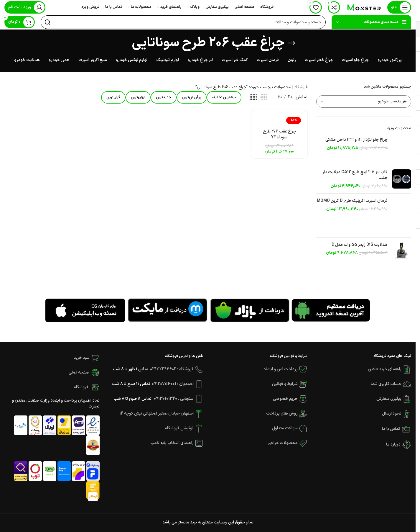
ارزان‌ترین (138, 97)
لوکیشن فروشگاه (179, 428)
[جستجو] (183, 22)
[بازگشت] (291, 43)
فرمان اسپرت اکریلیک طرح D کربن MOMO (352, 201)
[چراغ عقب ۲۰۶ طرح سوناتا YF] (279, 121)
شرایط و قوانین (285, 384)
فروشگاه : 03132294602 (172, 369)
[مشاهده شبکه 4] (264, 98)
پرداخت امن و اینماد (281, 369)
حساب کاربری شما (386, 384)
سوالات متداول (285, 428)
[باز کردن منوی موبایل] (399, 7)
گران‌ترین (113, 97)
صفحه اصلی (79, 373)
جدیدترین (164, 97)
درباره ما (393, 445)
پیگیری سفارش (389, 399)
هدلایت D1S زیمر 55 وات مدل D (360, 245)
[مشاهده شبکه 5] (253, 98)
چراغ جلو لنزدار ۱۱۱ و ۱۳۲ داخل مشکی (356, 140)
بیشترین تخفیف (224, 97)
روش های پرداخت (282, 414)
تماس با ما (391, 429)
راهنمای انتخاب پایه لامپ (172, 443)
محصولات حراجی (283, 443)
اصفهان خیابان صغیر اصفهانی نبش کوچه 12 (157, 414)
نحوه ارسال (392, 414)
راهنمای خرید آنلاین (385, 369)
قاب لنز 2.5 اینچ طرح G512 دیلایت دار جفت (355, 175)
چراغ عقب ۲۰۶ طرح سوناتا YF (279, 135)
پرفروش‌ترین (192, 97)
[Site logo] (364, 7)
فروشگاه (301, 87)
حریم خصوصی (285, 399)
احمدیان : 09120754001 (173, 384)
